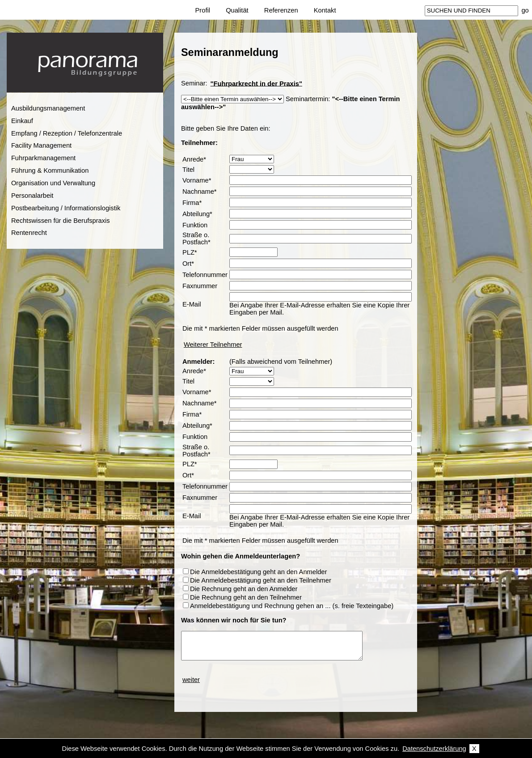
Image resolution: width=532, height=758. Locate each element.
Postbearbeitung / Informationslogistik (66, 208)
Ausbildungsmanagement (48, 108)
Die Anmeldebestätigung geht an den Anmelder (258, 572)
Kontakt (325, 10)
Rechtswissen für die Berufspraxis (61, 221)
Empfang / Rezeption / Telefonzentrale (67, 133)
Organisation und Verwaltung (53, 183)
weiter (191, 680)
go (525, 10)
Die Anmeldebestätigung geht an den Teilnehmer (261, 580)
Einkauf (22, 121)
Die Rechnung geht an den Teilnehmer (246, 597)
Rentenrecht (29, 233)
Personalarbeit (32, 196)
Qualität (237, 10)
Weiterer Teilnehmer (213, 345)
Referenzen (281, 10)
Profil (203, 10)
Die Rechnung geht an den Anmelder (244, 589)
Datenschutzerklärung (434, 749)
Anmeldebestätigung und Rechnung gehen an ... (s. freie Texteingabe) (292, 606)
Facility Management (41, 145)
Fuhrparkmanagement (43, 158)
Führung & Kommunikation (50, 170)
